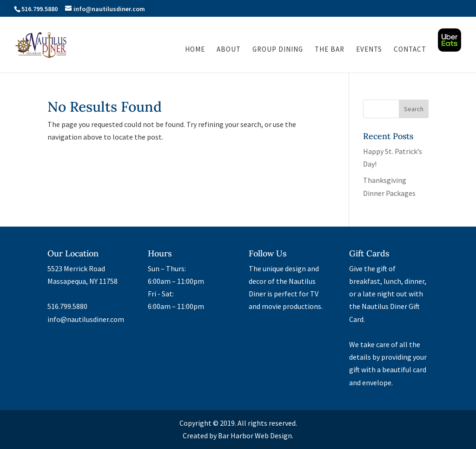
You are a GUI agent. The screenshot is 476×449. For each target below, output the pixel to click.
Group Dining (278, 50)
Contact (410, 50)
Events (369, 50)
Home (195, 50)
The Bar (330, 50)
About (229, 50)
